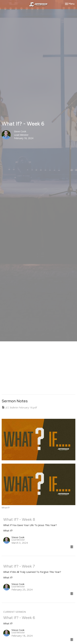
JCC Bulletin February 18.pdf (19, 407)
